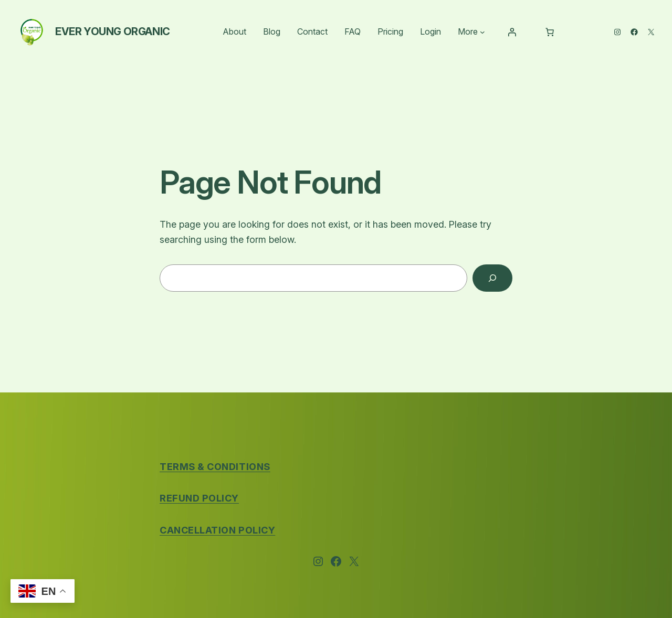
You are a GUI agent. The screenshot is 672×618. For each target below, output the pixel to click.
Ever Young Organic (113, 31)
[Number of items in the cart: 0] (550, 32)
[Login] (512, 32)
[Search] (492, 278)
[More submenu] (482, 32)
